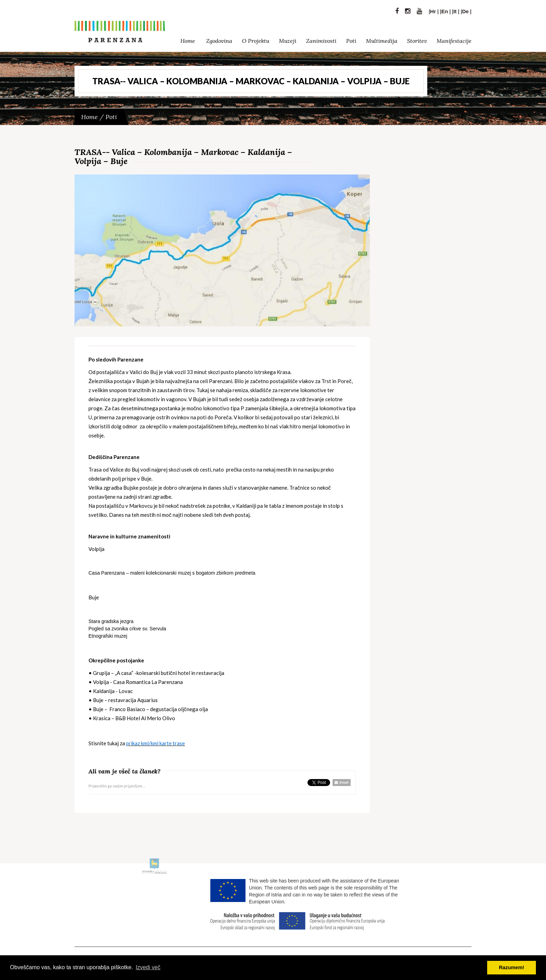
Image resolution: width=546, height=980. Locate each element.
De (465, 10)
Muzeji (288, 39)
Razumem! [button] (512, 967)
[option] (222, 251)
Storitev (417, 39)
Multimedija (382, 39)
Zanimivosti (321, 39)
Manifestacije (454, 39)
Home (188, 39)
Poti (351, 39)
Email (341, 782)
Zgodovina (219, 39)
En (444, 10)
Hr (433, 10)
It (455, 10)
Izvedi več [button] (148, 967)
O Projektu (256, 39)
